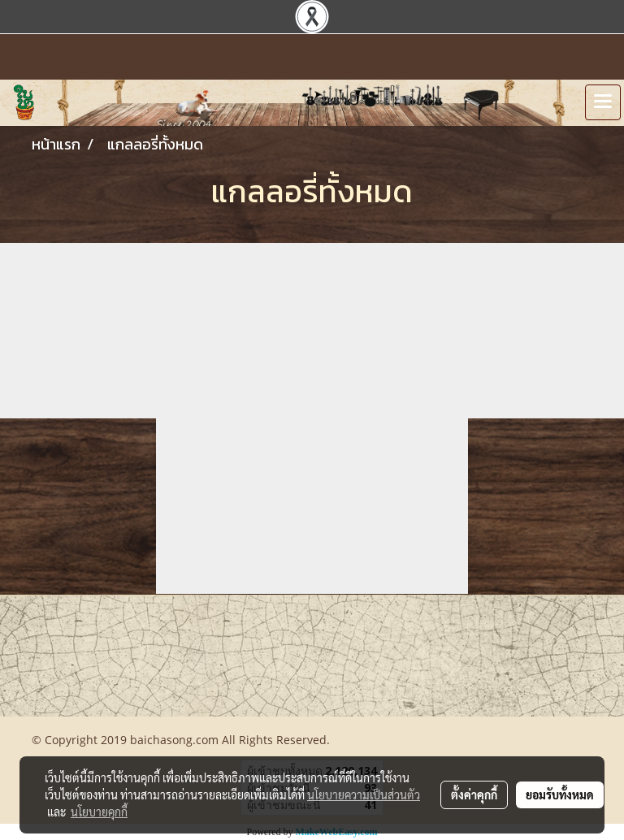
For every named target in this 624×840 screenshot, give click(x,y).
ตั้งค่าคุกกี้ (474, 795)
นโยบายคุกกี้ (99, 812)
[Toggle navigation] (603, 102)
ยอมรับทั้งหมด (560, 795)
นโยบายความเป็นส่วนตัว (364, 795)
